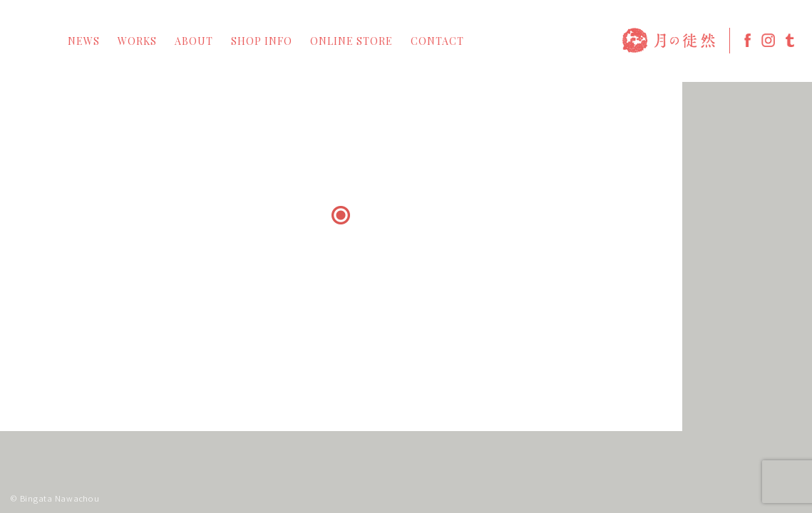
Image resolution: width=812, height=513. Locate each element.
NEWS (84, 41)
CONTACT (437, 41)
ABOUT (194, 41)
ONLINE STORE (351, 41)
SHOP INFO (262, 41)
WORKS (137, 41)
